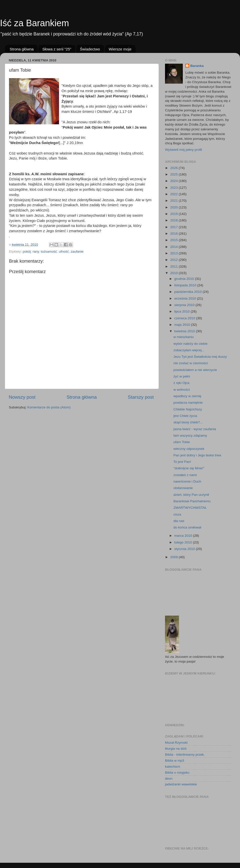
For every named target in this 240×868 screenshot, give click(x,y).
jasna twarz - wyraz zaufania (195, 429)
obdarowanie (183, 488)
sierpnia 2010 (185, 305)
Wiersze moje (120, 49)
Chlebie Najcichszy (188, 409)
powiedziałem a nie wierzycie (195, 370)
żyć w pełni (182, 376)
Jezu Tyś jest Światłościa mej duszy (200, 357)
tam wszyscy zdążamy (190, 435)
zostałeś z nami (185, 475)
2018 (174, 220)
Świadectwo (90, 49)
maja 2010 (183, 325)
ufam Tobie (182, 442)
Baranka (197, 66)
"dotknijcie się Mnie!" (189, 468)
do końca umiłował (187, 527)
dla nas (179, 521)
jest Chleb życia (185, 416)
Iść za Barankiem (34, 23)
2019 (174, 214)
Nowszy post (22, 397)
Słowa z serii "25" (57, 49)
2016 (174, 234)
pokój (27, 252)
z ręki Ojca (181, 383)
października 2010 (188, 292)
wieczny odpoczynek (189, 449)
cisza (177, 514)
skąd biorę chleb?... (188, 422)
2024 (174, 181)
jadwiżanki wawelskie (181, 784)
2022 (174, 194)
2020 (174, 207)
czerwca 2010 (185, 318)
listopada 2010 (186, 285)
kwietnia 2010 (185, 331)
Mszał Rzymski (176, 743)
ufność (64, 252)
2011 (174, 266)
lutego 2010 (183, 542)
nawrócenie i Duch (187, 481)
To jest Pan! (182, 462)
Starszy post (141, 397)
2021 (174, 201)
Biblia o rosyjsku (177, 773)
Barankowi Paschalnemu (192, 501)
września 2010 (186, 298)
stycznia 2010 (185, 549)
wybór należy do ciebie (191, 344)
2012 (174, 260)
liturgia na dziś (176, 749)
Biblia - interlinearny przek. (185, 755)
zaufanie (77, 252)
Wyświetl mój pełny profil (183, 150)
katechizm (173, 767)
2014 (174, 247)
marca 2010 (184, 536)
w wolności (182, 390)
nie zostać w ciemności (191, 363)
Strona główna (22, 49)
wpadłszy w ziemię (187, 396)
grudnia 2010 (185, 279)
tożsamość (49, 252)
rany (36, 252)
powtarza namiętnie (188, 403)
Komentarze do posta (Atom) (49, 407)
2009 (174, 557)
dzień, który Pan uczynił (191, 495)
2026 (174, 168)
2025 (174, 174)
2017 (174, 227)
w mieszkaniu (184, 337)
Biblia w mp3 (175, 761)
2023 (174, 188)
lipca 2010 (182, 311)
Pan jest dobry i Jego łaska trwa (197, 455)
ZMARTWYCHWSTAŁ (190, 508)
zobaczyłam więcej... (189, 350)
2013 (174, 253)
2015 (174, 240)
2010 (174, 273)
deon (169, 779)
